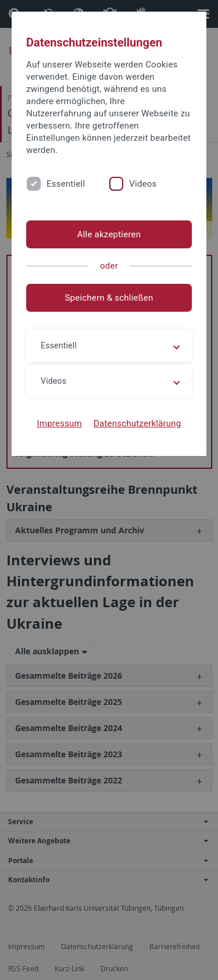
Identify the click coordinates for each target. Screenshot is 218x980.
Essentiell (66, 184)
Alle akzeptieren (109, 234)
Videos (143, 184)
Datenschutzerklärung (137, 423)
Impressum (59, 423)
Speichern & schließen (109, 298)
